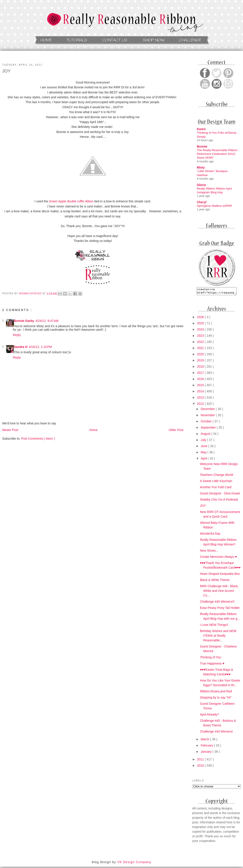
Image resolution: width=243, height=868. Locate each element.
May (204, 454)
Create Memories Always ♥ (218, 558)
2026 (201, 318)
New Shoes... (209, 552)
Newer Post (10, 430)
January (207, 753)
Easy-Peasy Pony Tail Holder (220, 609)
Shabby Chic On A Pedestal (219, 501)
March (205, 741)
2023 (201, 337)
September (209, 429)
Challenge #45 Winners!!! (217, 603)
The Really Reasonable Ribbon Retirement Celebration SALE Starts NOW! (217, 154)
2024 (201, 331)
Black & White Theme (215, 581)
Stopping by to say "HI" (216, 699)
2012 (201, 405)
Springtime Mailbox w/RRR (214, 206)
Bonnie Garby (24, 321)
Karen (201, 129)
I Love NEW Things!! (214, 626)
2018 (201, 368)
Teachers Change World (216, 476)
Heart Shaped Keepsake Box (220, 575)
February (207, 747)
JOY (203, 507)
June (204, 447)
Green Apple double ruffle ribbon (71, 201)
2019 (201, 362)
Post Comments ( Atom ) (38, 439)
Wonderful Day (210, 535)
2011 (201, 761)
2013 (201, 399)
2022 (201, 343)
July (204, 441)
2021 (201, 349)
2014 (201, 393)
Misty (201, 167)
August (206, 435)
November (208, 416)
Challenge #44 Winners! (216, 733)
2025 (201, 325)
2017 (201, 374)
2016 (201, 380)
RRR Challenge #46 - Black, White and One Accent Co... (219, 592)
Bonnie (202, 146)
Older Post (176, 430)
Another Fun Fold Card (216, 488)
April (204, 460)
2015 (201, 386)
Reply (17, 335)
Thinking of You (211, 659)
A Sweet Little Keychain (216, 482)
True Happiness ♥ (212, 665)
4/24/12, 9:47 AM (47, 321)
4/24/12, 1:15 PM (40, 347)
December (208, 410)
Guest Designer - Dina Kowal (220, 495)
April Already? (209, 716)
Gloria (201, 185)
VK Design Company (134, 863)
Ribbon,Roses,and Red (216, 693)
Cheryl (202, 202)
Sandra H (21, 347)
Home (93, 430)
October (207, 423)
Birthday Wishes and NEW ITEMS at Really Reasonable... (218, 637)
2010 (201, 767)
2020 (201, 355)
